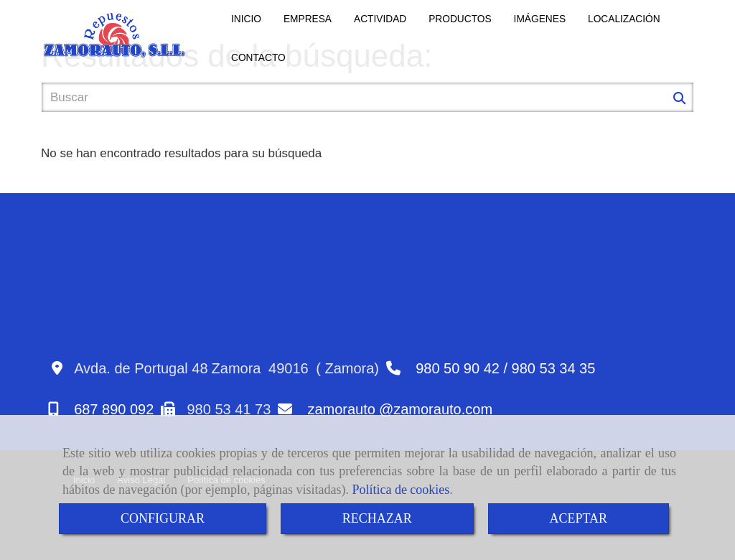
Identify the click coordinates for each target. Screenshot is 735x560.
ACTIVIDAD (380, 19)
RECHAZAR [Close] (377, 518)
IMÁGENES (540, 19)
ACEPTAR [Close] (579, 518)
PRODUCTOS (460, 19)
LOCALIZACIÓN (624, 19)
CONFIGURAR (163, 518)
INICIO (246, 19)
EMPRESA (308, 19)
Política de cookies (401, 490)
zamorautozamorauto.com (400, 410)
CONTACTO (258, 58)
